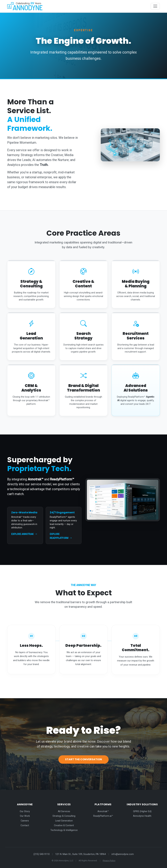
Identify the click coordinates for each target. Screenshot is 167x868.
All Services (64, 811)
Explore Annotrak (24, 534)
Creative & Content (64, 825)
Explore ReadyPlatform (61, 536)
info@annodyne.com (123, 854)
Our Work (25, 816)
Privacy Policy (109, 861)
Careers (25, 821)
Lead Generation (64, 821)
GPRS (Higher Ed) (142, 811)
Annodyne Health (142, 816)
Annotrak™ (103, 811)
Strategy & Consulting (64, 816)
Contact (25, 825)
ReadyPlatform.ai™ (103, 816)
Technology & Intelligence (64, 830)
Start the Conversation (83, 759)
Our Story (25, 811)
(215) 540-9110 (42, 854)
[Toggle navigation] (155, 6)
